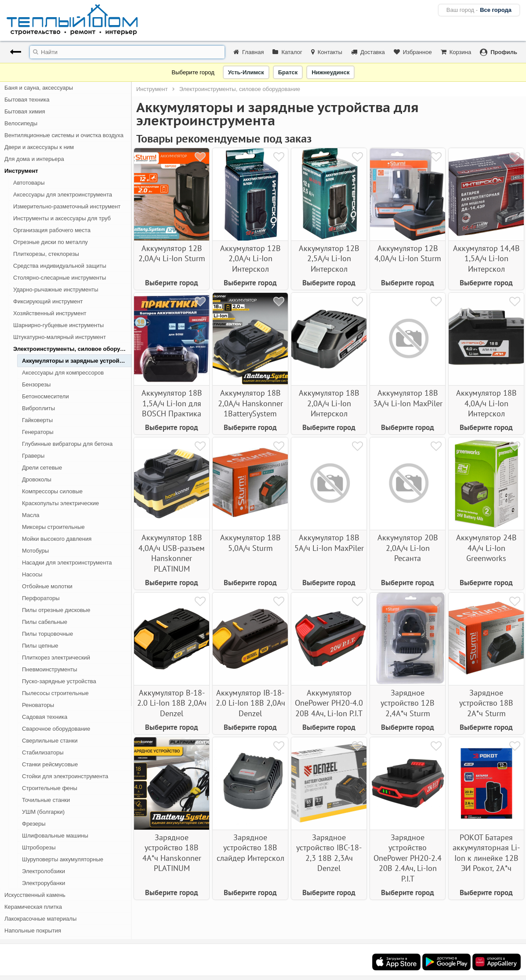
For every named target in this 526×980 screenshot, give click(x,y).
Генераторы (38, 432)
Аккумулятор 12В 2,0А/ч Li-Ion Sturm (172, 253)
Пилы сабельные (45, 622)
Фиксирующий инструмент (48, 301)
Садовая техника (45, 717)
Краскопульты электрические (60, 503)
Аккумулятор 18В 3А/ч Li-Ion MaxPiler (408, 398)
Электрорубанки (44, 883)
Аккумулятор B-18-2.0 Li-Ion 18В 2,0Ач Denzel (172, 703)
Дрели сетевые (42, 468)
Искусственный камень (35, 895)
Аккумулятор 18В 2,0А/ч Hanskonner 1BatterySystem (250, 403)
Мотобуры (35, 551)
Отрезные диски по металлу (51, 242)
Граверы (33, 456)
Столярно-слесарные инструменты (60, 278)
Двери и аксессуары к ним (39, 147)
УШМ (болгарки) (43, 812)
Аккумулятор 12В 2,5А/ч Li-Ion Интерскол (329, 259)
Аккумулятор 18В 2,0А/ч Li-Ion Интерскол (329, 403)
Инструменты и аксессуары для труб (62, 218)
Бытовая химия (25, 111)
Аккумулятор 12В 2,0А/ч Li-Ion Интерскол (250, 259)
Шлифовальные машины (55, 836)
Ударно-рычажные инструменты (56, 290)
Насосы (32, 574)
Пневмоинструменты (50, 669)
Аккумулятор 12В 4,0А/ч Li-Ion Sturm (408, 253)
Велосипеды (21, 123)
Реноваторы (38, 705)
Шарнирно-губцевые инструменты (58, 325)
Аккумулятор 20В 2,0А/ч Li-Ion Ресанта (408, 548)
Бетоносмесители (45, 396)
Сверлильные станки (50, 741)
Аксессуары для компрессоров (63, 373)
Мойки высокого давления (57, 539)
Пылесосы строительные (55, 693)
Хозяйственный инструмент (50, 313)
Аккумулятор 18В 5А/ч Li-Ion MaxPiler (329, 543)
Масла (31, 515)
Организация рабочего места (52, 230)
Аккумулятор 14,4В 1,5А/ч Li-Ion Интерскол (486, 259)
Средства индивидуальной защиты (60, 266)
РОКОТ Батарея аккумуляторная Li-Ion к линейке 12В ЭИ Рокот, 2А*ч (486, 853)
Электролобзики (44, 871)
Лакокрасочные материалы (40, 919)
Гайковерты (37, 420)
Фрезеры (34, 824)
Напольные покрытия (33, 931)
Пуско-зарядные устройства (59, 681)
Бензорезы (36, 384)
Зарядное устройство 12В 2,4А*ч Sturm (408, 703)
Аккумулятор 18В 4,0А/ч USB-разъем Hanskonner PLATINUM (172, 553)
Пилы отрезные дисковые (56, 610)
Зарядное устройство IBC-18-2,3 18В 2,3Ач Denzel (329, 853)
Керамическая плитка (33, 907)
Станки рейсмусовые (50, 764)
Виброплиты (38, 408)
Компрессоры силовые (52, 491)
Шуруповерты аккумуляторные (63, 859)
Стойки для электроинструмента (65, 776)
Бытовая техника (27, 100)
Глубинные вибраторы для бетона (67, 444)
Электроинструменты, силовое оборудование (73, 349)
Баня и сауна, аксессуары (39, 88)
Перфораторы (41, 598)
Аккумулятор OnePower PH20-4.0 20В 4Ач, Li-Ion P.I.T (329, 703)
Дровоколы (37, 479)
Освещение (20, 942)
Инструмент (21, 171)
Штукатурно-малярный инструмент (60, 337)
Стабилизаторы (43, 752)
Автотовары (29, 183)
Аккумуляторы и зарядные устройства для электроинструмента (77, 361)
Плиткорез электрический (56, 658)
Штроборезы (39, 847)
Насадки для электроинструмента (67, 563)
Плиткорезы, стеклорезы (46, 254)
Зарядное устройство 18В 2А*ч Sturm (486, 703)
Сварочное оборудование (56, 729)
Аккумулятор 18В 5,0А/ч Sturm (250, 543)
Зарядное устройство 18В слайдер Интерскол (250, 848)
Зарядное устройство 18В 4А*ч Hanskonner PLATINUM (172, 853)
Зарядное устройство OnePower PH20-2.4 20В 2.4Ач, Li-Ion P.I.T (408, 858)
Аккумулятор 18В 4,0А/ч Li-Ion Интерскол (486, 403)
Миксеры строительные (53, 527)
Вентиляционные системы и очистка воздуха (64, 135)
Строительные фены (50, 788)
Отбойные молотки (47, 586)
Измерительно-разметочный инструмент (67, 206)
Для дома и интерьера (34, 159)
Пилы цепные (40, 646)
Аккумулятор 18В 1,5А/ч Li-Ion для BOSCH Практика (172, 403)
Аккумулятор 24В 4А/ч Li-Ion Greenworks (486, 548)
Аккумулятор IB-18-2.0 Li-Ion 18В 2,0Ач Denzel (250, 703)
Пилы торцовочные (47, 634)
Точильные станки (46, 800)
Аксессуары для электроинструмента (63, 195)
